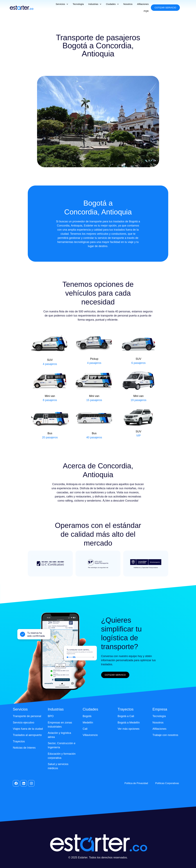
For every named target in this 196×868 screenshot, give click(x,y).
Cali (85, 729)
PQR (146, 11)
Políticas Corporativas (167, 783)
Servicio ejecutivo (23, 723)
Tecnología (78, 4)
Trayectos (19, 741)
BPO (51, 716)
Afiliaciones (143, 4)
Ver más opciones (129, 729)
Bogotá (87, 716)
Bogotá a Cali (126, 716)
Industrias (95, 4)
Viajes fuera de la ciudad (28, 729)
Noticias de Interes (24, 748)
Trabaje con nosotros (165, 735)
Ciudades (112, 4)
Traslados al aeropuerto (27, 735)
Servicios (62, 4)
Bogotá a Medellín (129, 723)
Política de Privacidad (136, 783)
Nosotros (128, 4)
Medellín (88, 723)
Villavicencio (90, 735)
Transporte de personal (27, 716)
